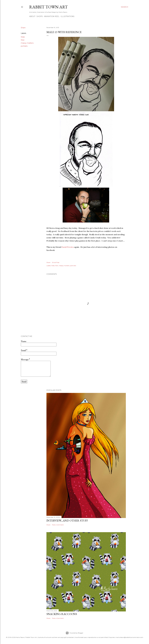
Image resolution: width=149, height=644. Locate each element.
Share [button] (23, 28)
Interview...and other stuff (67, 520)
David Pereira (68, 247)
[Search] (125, 7)
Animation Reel (52, 16)
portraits (24, 46)
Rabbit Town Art (48, 7)
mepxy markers (27, 43)
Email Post (56, 262)
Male (23, 37)
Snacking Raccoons (62, 614)
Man (23, 40)
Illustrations (68, 16)
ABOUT (32, 16)
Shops (40, 16)
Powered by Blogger (74, 633)
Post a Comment (58, 525)
